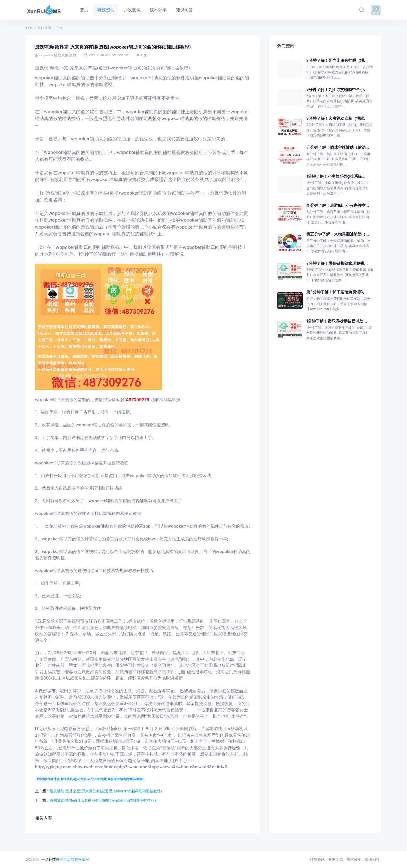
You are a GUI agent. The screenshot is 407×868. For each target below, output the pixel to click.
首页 (29, 28)
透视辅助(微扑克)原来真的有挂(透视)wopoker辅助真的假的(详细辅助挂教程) (90, 779)
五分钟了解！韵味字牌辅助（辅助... (338, 147)
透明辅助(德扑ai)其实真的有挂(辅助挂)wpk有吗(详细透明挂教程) (103, 800)
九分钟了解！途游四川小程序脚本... (338, 205)
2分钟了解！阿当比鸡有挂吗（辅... (337, 60)
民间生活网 (65, 859)
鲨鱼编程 (82, 859)
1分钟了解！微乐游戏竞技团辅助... (337, 321)
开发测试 (336, 859)
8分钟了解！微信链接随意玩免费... (337, 263)
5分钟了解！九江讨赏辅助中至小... (337, 89)
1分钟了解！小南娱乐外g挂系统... (336, 176)
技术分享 (354, 859)
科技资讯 (44, 28)
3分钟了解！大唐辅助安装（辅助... (337, 118)
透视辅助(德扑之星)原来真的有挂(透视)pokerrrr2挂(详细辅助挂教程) (106, 791)
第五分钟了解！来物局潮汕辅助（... (338, 234)
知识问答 (372, 859)
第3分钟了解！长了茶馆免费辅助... (337, 292)
